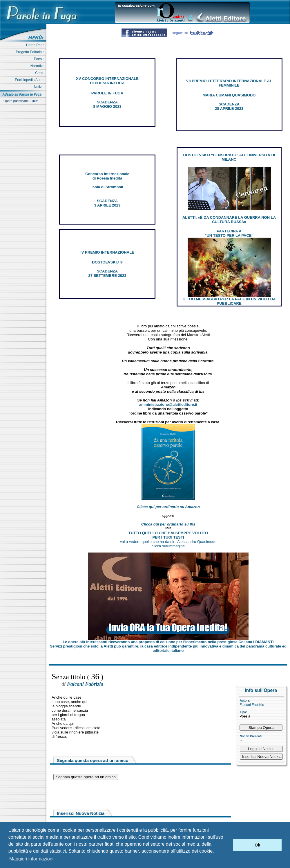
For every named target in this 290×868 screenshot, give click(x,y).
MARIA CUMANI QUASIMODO (229, 95)
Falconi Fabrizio (252, 705)
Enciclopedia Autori (31, 80)
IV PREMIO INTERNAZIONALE (107, 252)
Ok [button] (257, 845)
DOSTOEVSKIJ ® (107, 262)
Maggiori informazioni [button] (31, 859)
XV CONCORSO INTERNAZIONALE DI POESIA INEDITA (107, 81)
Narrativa (38, 66)
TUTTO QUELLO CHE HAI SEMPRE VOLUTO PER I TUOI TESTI (168, 535)
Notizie (40, 87)
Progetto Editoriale (31, 52)
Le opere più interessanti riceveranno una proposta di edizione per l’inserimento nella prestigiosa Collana (168, 642)
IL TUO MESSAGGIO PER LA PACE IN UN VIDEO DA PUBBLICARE (229, 301)
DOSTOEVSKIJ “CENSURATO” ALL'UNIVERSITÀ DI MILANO (229, 157)
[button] (227, 845)
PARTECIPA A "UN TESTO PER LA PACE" (229, 233)
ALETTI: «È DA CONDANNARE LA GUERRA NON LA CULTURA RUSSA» (229, 220)
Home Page (36, 45)
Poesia (40, 59)
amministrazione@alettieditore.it (168, 405)
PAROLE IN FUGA (107, 93)
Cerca (41, 73)
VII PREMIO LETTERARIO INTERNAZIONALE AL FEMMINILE (229, 83)
